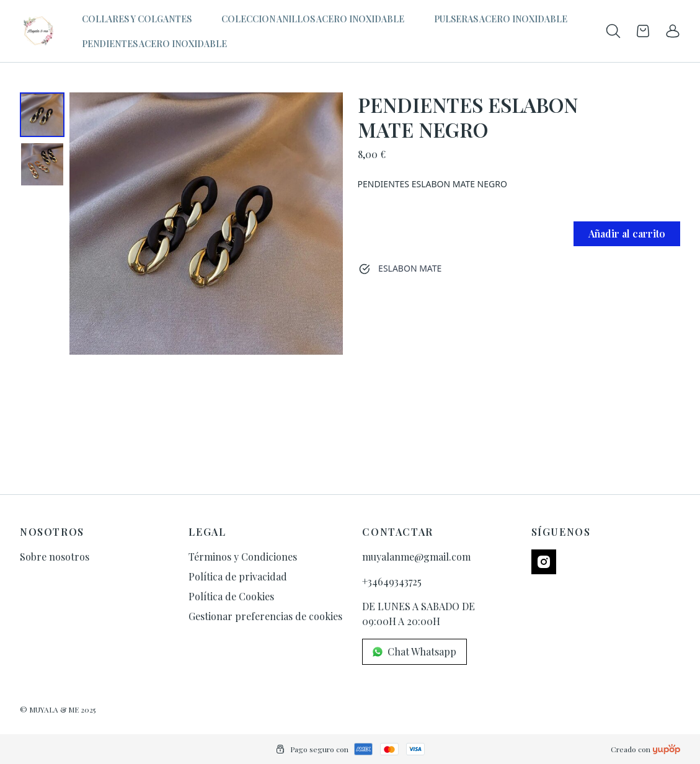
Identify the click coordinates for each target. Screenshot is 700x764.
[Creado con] (667, 749)
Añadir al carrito (627, 233)
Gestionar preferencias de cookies (265, 616)
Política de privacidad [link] (238, 576)
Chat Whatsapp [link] (414, 651)
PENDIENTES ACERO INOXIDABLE (154, 44)
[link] (673, 31)
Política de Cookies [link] (231, 596)
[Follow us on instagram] (544, 562)
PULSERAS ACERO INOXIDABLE (501, 19)
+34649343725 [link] (392, 581)
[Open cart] (643, 31)
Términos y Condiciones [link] (243, 557)
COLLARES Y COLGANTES (137, 19)
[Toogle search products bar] (613, 31)
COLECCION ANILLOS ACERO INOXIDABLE (313, 19)
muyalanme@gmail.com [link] (416, 557)
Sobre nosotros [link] (55, 557)
